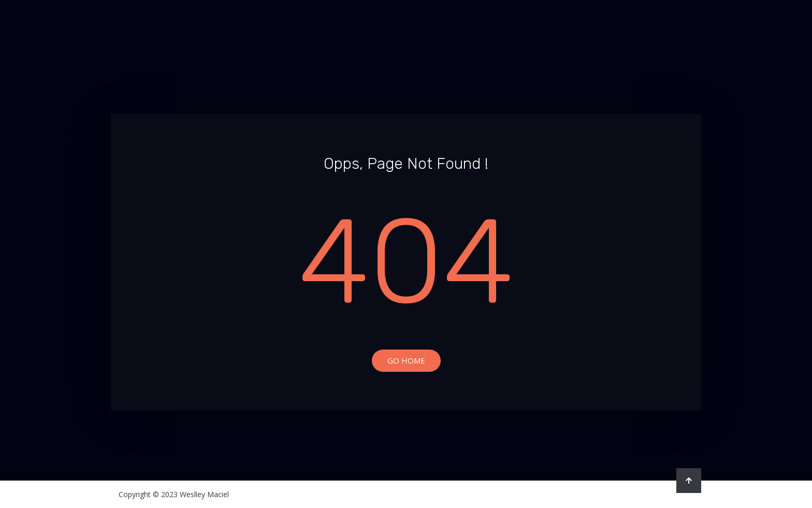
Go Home (406, 360)
